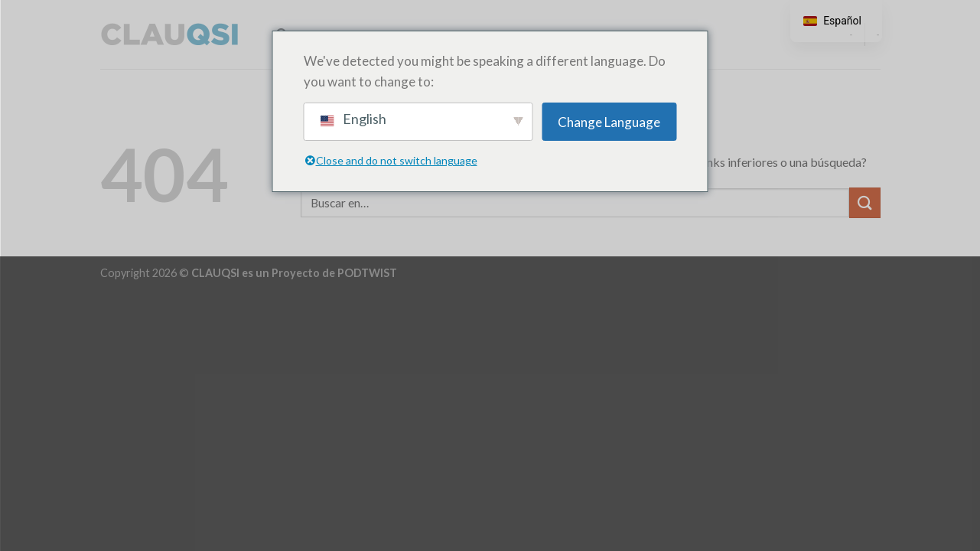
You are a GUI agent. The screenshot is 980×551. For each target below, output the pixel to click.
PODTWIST (367, 273)
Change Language (609, 122)
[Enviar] (864, 202)
